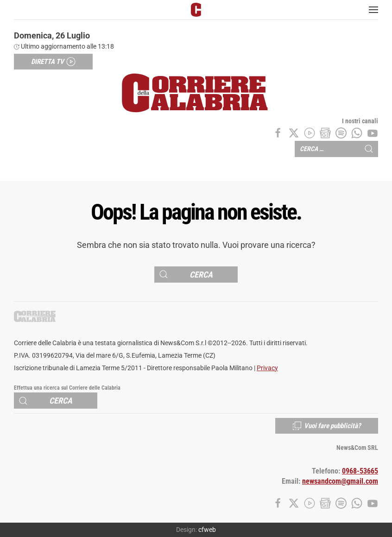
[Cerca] (196, 275)
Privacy (267, 368)
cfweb (207, 530)
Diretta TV (53, 62)
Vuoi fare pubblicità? (327, 426)
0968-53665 (360, 471)
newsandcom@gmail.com (340, 481)
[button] (373, 10)
